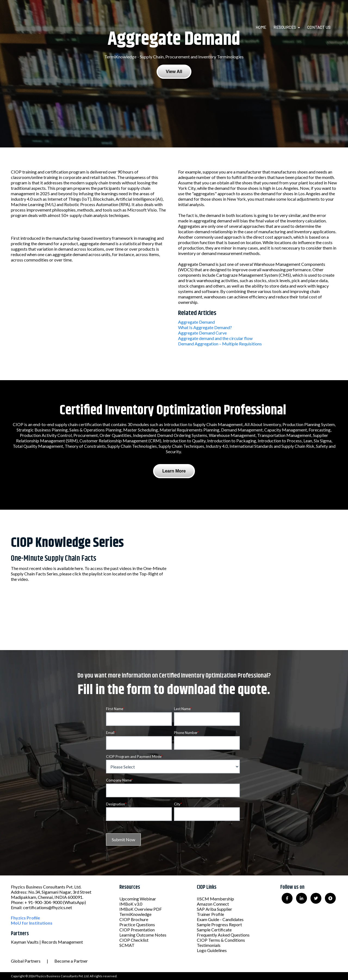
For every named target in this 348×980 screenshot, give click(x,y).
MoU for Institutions (32, 923)
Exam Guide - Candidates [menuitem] (220, 919)
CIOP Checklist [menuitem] (134, 940)
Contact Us (319, 27)
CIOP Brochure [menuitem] (134, 919)
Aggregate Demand (196, 322)
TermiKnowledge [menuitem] (135, 914)
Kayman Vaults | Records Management (47, 942)
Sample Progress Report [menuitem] (219, 924)
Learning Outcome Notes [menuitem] (143, 935)
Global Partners (26, 961)
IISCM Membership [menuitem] (215, 899)
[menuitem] (264, 27)
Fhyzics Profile (25, 918)
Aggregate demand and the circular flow (215, 338)
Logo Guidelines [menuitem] (212, 950)
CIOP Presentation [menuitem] (137, 930)
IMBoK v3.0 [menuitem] (131, 904)
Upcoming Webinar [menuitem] (138, 899)
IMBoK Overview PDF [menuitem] (141, 909)
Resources (285, 27)
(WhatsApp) (74, 902)
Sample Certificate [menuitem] (214, 930)
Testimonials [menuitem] (209, 945)
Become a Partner (71, 961)
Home (261, 27)
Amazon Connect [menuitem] (213, 904)
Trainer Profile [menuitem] (210, 914)
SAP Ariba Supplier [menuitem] (215, 909)
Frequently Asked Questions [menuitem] (223, 935)
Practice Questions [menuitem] (137, 924)
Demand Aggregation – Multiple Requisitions (220, 344)
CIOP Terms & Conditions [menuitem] (221, 940)
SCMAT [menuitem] (127, 945)
